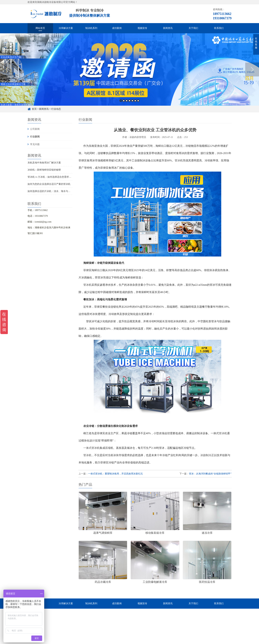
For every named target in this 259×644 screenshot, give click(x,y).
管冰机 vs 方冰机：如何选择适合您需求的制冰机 (53, 177)
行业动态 (56, 109)
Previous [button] (7, 69)
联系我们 (219, 28)
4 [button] (129, 101)
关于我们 (193, 28)
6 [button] (135, 101)
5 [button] (132, 101)
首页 (34, 109)
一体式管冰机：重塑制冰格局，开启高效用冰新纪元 (115, 474)
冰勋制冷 (206, 455)
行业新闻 (35, 137)
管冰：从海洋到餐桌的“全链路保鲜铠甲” (210, 474)
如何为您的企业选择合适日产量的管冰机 (49, 184)
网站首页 (40, 28)
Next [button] (252, 69)
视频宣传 (142, 28)
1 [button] (121, 101)
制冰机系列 (91, 28)
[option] (129, 69)
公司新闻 (35, 129)
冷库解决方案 (66, 28)
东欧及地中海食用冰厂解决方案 (44, 163)
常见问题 (35, 144)
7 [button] (138, 101)
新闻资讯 (168, 28)
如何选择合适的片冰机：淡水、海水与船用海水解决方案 (57, 191)
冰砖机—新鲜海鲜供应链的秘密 (44, 170)
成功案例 (117, 28)
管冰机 (179, 160)
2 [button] (124, 101)
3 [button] (127, 101)
